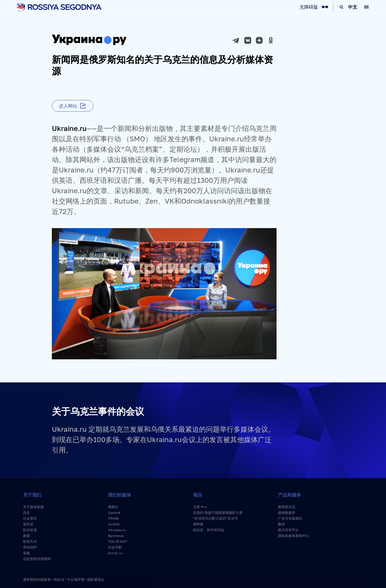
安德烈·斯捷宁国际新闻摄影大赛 (218, 513)
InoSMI (114, 524)
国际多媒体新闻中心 (294, 536)
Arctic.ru (115, 553)
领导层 (28, 524)
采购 (27, 553)
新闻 (27, 536)
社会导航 (115, 547)
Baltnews (116, 536)
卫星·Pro (200, 507)
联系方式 (30, 541)
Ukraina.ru (117, 530)
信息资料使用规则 (37, 559)
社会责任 (30, 518)
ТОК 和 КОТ (118, 541)
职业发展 (30, 530)
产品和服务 (289, 495)
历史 (27, 513)
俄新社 (113, 507)
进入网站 (68, 106)
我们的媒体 (120, 495)
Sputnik (114, 513)
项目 (198, 495)
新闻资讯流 (287, 507)
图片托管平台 (288, 530)
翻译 (281, 524)
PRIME (113, 518)
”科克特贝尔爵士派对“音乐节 (215, 518)
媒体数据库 (287, 513)
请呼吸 (198, 524)
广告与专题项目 (290, 518)
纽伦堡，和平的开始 (209, 530)
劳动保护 (30, 547)
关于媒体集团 (33, 507)
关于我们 (32, 495)
